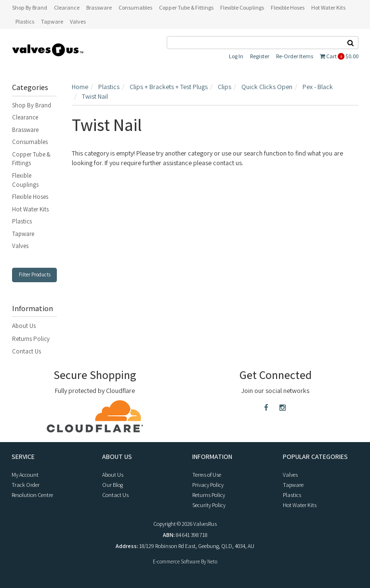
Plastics (22, 221)
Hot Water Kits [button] (328, 7)
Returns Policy (31, 339)
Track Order (26, 485)
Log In (236, 56)
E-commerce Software (176, 562)
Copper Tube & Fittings (31, 159)
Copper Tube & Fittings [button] (186, 7)
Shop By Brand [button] (30, 7)
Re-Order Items (295, 56)
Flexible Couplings (25, 180)
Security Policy (209, 505)
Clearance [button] (67, 7)
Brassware (25, 130)
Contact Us (26, 351)
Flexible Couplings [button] (242, 7)
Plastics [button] (25, 21)
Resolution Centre (32, 495)
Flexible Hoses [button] (288, 7)
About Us (24, 326)
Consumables (30, 142)
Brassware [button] (99, 7)
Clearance (25, 117)
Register (260, 56)
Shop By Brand (32, 105)
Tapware (23, 234)
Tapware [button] (52, 21)
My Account (25, 475)
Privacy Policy (208, 485)
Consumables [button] (135, 7)
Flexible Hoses (30, 197)
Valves (20, 246)
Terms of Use (207, 475)
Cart (339, 56)
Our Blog (112, 485)
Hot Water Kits (30, 209)
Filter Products (35, 274)
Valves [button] (78, 21)
